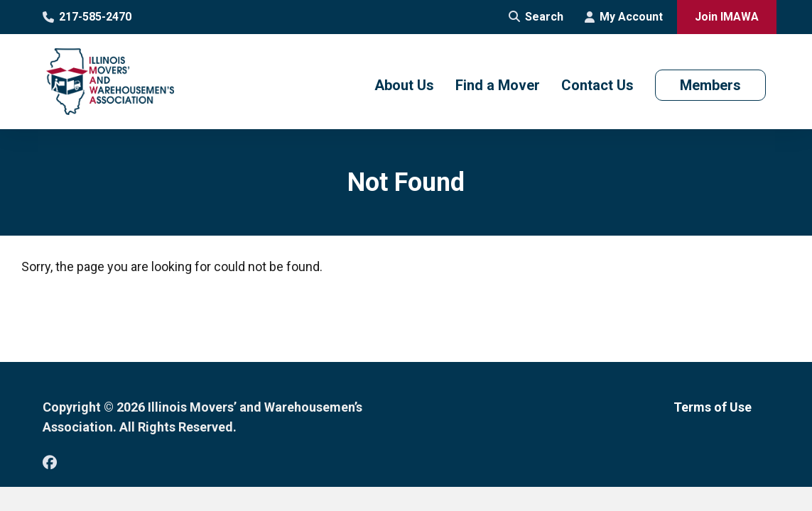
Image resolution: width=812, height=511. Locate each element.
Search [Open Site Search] (536, 17)
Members (710, 85)
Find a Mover (498, 85)
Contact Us (597, 85)
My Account (624, 17)
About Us (404, 85)
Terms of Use (713, 407)
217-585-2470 (87, 17)
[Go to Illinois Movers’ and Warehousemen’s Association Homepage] (110, 82)
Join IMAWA (727, 17)
